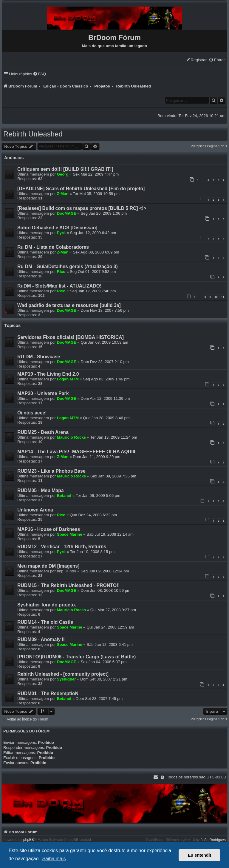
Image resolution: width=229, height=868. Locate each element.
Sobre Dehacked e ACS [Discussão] (57, 228)
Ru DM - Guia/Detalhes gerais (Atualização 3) (68, 266)
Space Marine (70, 534)
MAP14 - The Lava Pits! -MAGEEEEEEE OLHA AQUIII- (77, 452)
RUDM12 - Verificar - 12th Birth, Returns (62, 547)
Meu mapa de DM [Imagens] (48, 566)
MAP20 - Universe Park (43, 393)
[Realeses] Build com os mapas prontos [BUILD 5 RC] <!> (82, 208)
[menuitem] (217, 60)
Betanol (64, 496)
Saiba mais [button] (54, 859)
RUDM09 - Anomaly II (41, 639)
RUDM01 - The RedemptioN (48, 693)
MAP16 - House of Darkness (49, 529)
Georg (63, 174)
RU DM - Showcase (39, 357)
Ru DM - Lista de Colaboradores (53, 247)
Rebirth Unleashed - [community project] (63, 674)
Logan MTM (68, 379)
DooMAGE (67, 213)
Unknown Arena (35, 510)
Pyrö (61, 233)
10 (216, 297)
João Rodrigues (213, 840)
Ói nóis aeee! (32, 413)
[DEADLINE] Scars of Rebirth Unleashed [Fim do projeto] (81, 189)
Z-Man (63, 194)
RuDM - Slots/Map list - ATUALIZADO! (59, 286)
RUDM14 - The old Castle (45, 622)
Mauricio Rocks (71, 437)
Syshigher (66, 679)
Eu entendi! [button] (199, 855)
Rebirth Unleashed (33, 134)
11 (222, 297)
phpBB (29, 840)
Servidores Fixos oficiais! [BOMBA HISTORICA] (71, 337)
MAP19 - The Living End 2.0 (48, 374)
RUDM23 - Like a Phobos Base (51, 471)
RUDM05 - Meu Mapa (41, 490)
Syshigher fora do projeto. (47, 605)
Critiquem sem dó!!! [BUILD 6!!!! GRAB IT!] (65, 169)
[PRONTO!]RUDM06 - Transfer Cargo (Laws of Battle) (76, 657)
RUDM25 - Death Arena (43, 432)
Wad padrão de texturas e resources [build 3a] (69, 305)
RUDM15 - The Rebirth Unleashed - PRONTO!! (69, 585)
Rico (61, 272)
